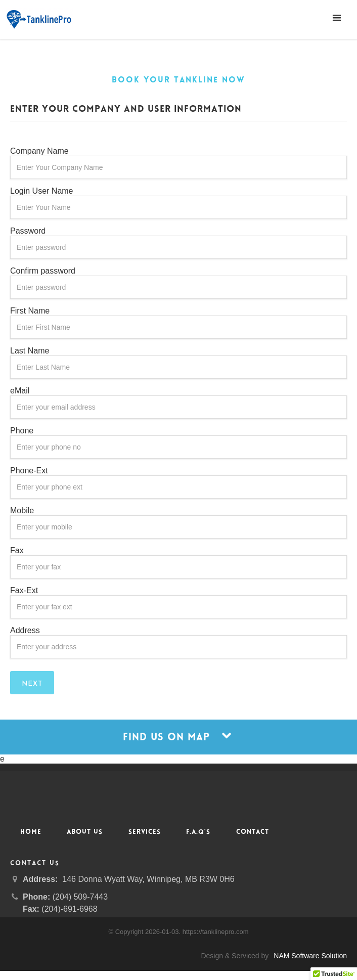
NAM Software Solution (310, 956)
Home (31, 832)
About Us (85, 832)
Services (145, 832)
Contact (253, 832)
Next (32, 684)
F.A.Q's (198, 832)
